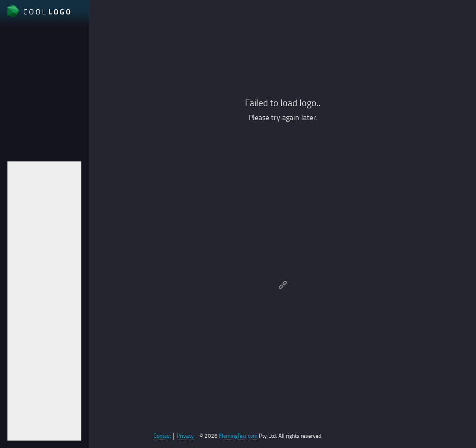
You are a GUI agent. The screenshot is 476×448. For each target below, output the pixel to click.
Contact (162, 436)
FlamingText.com (238, 436)
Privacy (185, 436)
